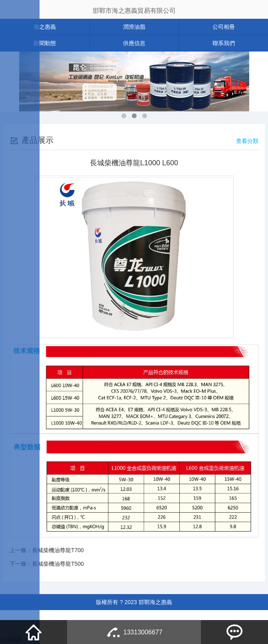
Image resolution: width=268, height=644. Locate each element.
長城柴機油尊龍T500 (58, 564)
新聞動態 (45, 43)
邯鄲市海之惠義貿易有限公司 (134, 11)
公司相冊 (224, 27)
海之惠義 (45, 27)
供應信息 (134, 43)
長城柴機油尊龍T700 (58, 550)
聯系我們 (224, 43)
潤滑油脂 (134, 27)
